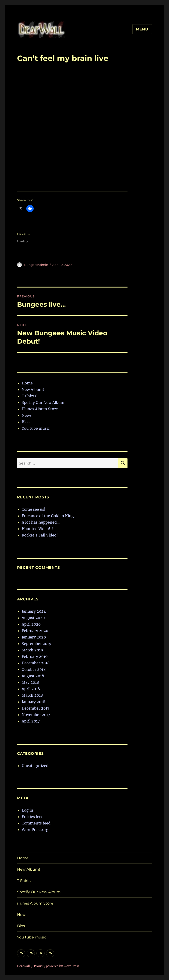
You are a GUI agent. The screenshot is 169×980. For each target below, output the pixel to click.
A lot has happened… (41, 522)
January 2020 (34, 637)
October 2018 (34, 669)
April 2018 (31, 689)
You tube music (36, 428)
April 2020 (31, 624)
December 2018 (36, 663)
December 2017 (36, 708)
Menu (142, 29)
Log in (27, 810)
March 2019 (32, 650)
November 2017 (36, 715)
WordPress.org (35, 830)
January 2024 (34, 611)
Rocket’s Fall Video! (40, 535)
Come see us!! (34, 509)
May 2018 (30, 682)
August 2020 (33, 618)
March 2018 (32, 695)
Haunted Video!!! (37, 529)
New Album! (33, 390)
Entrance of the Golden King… (49, 516)
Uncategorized (35, 766)
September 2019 (37, 644)
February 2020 (35, 631)
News (27, 415)
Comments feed (36, 823)
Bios (26, 422)
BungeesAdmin (36, 265)
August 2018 (33, 676)
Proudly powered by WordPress (57, 966)
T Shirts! (30, 396)
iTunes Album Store (40, 409)
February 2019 (35, 656)
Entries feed (33, 817)
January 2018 (33, 702)
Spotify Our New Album (43, 402)
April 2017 (31, 721)
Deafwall (23, 966)
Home (27, 383)
